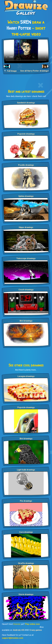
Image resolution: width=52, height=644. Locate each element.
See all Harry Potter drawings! (34, 71)
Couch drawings (26, 290)
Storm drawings (26, 594)
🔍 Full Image (10, 71)
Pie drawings (26, 501)
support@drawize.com (13, 638)
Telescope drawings (26, 259)
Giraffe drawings (26, 563)
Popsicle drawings (26, 134)
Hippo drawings (26, 227)
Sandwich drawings (26, 103)
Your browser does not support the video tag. (26, 51)
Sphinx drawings (26, 196)
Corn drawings (26, 532)
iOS (23, 630)
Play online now (32, 624)
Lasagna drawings (26, 376)
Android (17, 630)
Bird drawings (26, 321)
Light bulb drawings (26, 470)
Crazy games (36, 630)
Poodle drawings (26, 165)
